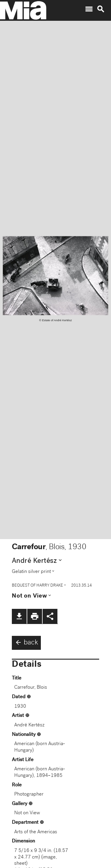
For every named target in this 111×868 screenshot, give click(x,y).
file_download (19, 616)
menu (89, 9)
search (101, 9)
